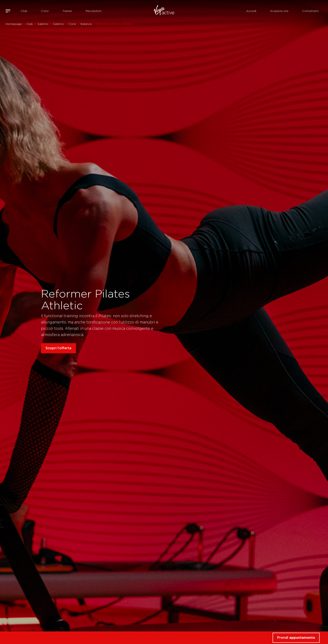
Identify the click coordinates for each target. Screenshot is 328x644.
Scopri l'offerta (58, 348)
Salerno (43, 24)
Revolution (94, 11)
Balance (86, 24)
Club (24, 11)
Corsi (45, 11)
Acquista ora (279, 11)
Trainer (67, 11)
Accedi (251, 11)
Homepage (14, 24)
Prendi (296, 638)
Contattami (310, 11)
